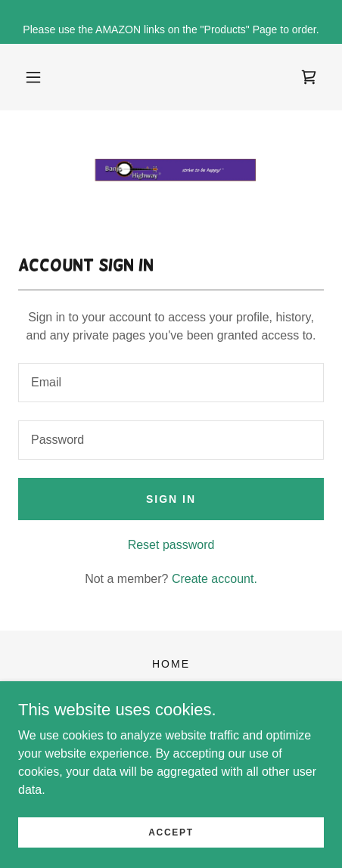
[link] (309, 77)
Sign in (171, 499)
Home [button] (171, 664)
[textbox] (171, 383)
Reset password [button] (171, 545)
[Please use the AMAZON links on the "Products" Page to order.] (171, 22)
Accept (171, 832)
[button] (33, 77)
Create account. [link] (215, 579)
